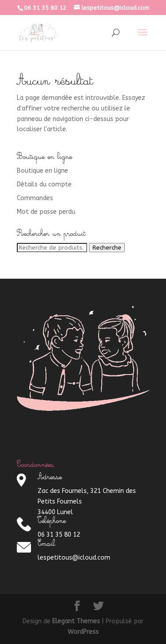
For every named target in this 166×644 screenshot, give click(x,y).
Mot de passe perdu (46, 212)
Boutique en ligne (42, 171)
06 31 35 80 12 (45, 8)
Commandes (35, 198)
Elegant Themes (76, 621)
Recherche (107, 248)
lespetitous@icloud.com (74, 558)
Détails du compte (44, 184)
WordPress (83, 632)
